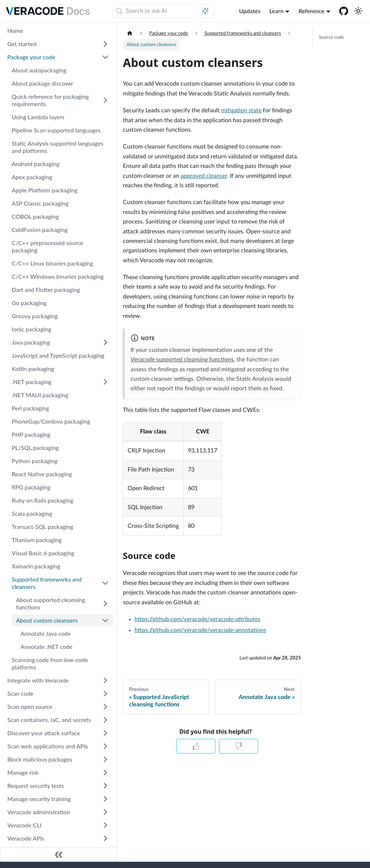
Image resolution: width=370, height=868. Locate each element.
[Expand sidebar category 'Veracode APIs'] (105, 838)
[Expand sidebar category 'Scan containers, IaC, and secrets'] (105, 720)
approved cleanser (204, 176)
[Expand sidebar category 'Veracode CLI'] (105, 825)
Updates (250, 11)
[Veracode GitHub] (344, 11)
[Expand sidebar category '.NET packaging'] (105, 382)
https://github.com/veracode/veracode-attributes (197, 619)
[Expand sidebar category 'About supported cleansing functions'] (105, 604)
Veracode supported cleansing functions (182, 360)
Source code (331, 37)
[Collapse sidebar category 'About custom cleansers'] (105, 620)
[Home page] (130, 33)
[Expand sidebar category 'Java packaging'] (105, 342)
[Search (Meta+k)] (153, 11)
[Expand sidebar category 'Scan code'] (105, 694)
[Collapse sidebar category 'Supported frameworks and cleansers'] (105, 583)
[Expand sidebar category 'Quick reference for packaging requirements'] (105, 100)
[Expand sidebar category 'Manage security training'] (105, 799)
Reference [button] (311, 11)
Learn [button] (277, 11)
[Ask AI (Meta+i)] (205, 11)
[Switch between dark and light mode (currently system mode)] (358, 11)
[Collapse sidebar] (58, 854)
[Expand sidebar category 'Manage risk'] (105, 773)
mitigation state (241, 110)
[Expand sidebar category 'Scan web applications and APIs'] (105, 746)
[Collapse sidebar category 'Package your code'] (105, 57)
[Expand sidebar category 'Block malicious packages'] (105, 759)
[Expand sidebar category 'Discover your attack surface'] (105, 733)
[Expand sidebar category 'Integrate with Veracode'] (105, 680)
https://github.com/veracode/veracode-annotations (200, 630)
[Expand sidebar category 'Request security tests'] (105, 786)
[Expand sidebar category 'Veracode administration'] (105, 812)
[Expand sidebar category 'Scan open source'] (105, 707)
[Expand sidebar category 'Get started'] (105, 44)
